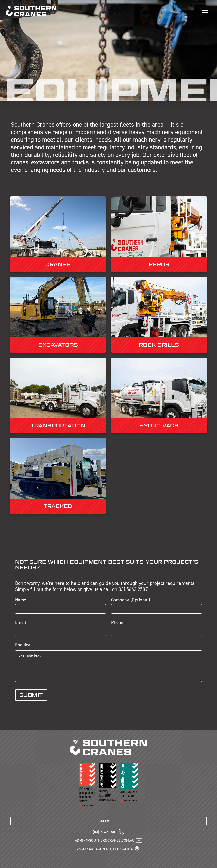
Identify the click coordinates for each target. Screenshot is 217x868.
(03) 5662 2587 (105, 832)
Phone (117, 623)
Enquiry (23, 645)
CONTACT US (109, 821)
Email (21, 623)
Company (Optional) (131, 600)
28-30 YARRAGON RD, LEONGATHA (105, 849)
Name (21, 600)
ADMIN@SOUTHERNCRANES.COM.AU (105, 840)
